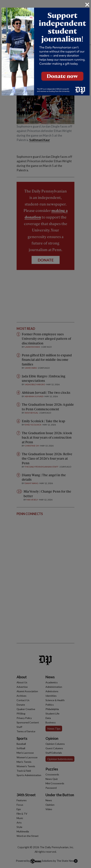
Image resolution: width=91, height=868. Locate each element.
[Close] (87, 5)
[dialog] (45, 434)
